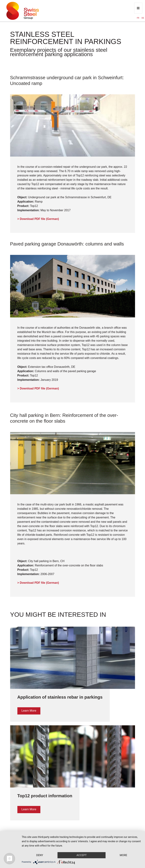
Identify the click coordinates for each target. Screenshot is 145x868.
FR (138, 18)
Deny (40, 855)
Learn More (29, 711)
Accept (81, 855)
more (123, 855)
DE (143, 18)
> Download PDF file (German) (38, 219)
